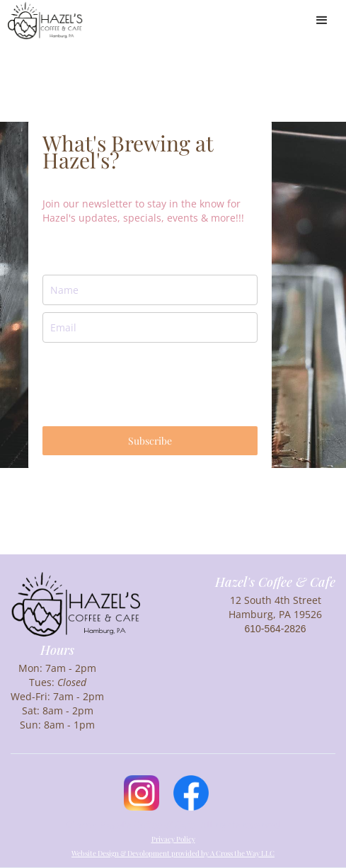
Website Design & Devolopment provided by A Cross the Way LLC (173, 853)
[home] (45, 20)
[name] (150, 290)
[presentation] (150, 384)
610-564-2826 (275, 629)
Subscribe (150, 441)
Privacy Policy (173, 839)
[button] (322, 21)
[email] (150, 327)
